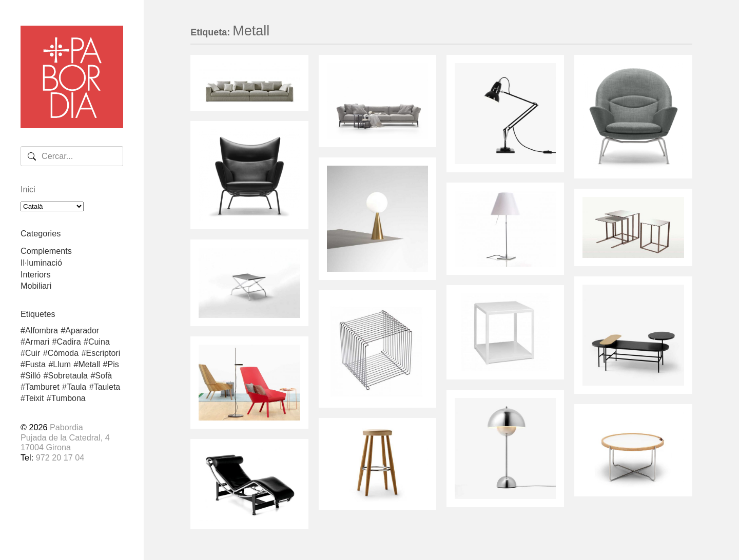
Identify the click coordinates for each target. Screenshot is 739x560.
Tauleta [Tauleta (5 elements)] (107, 387)
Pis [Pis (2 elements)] (113, 365)
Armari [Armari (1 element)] (37, 342)
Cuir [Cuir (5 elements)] (33, 353)
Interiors (35, 274)
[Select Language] (52, 206)
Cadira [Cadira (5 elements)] (69, 342)
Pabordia (66, 427)
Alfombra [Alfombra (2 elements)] (42, 331)
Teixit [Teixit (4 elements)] (34, 398)
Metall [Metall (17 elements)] (89, 365)
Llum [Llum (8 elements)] (62, 365)
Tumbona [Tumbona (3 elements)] (69, 398)
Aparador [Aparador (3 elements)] (82, 331)
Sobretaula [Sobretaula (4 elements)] (68, 376)
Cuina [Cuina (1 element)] (99, 342)
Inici (28, 189)
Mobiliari (36, 286)
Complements (46, 251)
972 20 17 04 (60, 457)
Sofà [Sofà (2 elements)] (103, 376)
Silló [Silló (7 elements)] (33, 376)
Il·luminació (41, 263)
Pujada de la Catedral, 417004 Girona (65, 442)
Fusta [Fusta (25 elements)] (35, 365)
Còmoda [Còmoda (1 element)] (63, 353)
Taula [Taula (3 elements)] (76, 387)
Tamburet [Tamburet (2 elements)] (42, 387)
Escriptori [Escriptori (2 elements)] (103, 353)
